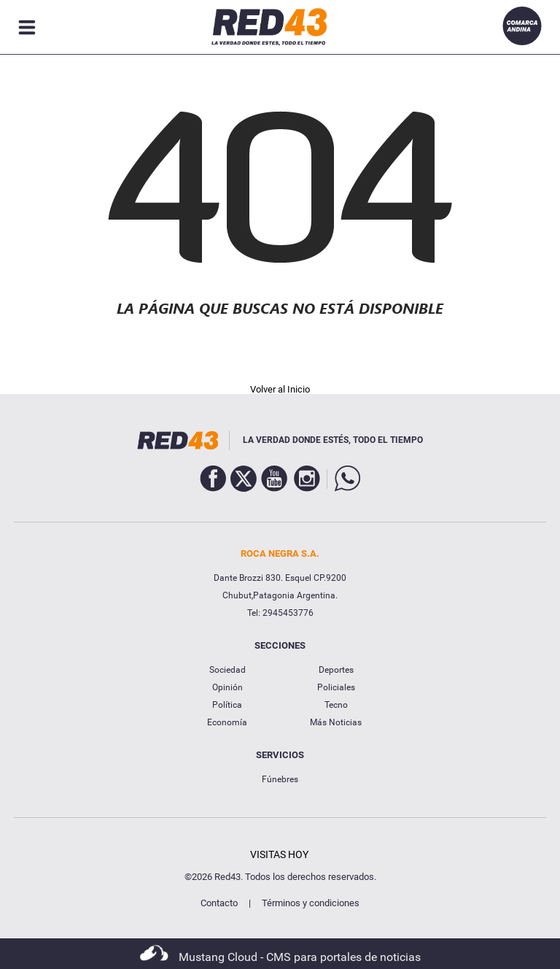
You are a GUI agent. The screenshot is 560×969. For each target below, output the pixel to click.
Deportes (336, 670)
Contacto (219, 903)
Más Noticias (336, 722)
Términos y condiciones (311, 903)
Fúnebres (280, 779)
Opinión (227, 687)
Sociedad (227, 670)
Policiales (336, 687)
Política (227, 705)
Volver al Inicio (280, 389)
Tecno (336, 705)
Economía (227, 722)
